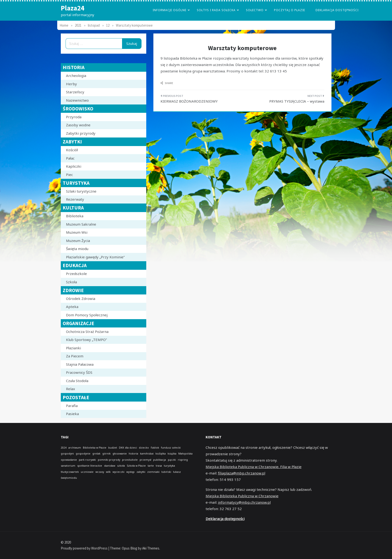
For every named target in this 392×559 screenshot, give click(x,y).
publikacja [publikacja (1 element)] (160, 460)
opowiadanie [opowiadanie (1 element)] (69, 460)
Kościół (72, 150)
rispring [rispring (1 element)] (183, 460)
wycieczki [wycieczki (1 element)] (118, 472)
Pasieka (72, 414)
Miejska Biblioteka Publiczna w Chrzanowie (242, 496)
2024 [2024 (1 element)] (64, 448)
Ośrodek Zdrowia (81, 298)
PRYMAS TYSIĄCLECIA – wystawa (297, 101)
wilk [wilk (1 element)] (108, 472)
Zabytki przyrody (81, 133)
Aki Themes (151, 548)
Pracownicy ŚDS (79, 372)
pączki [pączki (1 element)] (172, 460)
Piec (69, 175)
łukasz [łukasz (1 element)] (177, 472)
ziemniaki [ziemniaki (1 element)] (153, 472)
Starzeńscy (75, 92)
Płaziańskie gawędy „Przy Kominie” (95, 257)
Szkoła (71, 282)
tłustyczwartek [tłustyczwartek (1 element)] (70, 472)
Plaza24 (73, 8)
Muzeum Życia (78, 241)
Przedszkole (76, 274)
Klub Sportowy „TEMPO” (86, 340)
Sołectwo (255, 10)
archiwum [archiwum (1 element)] (75, 448)
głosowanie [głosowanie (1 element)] (120, 454)
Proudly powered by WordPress (85, 548)
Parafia (72, 406)
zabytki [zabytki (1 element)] (141, 472)
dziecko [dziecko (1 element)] (144, 448)
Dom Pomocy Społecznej (87, 315)
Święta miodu (77, 249)
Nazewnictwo (77, 100)
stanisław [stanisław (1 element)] (110, 466)
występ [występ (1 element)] (130, 472)
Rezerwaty (75, 199)
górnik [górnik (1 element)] (106, 454)
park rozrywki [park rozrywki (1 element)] (87, 460)
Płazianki (73, 348)
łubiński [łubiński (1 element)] (166, 472)
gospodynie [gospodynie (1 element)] (83, 454)
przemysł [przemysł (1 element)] (145, 460)
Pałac (70, 158)
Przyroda (74, 117)
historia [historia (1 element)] (133, 454)
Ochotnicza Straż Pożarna (87, 332)
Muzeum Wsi (77, 232)
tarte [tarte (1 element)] (151, 466)
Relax (71, 389)
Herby (71, 84)
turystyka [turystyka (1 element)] (169, 466)
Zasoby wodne (78, 125)
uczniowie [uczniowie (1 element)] (87, 472)
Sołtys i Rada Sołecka (216, 10)
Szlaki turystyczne (81, 191)
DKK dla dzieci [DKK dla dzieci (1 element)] (128, 448)
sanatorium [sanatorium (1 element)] (68, 466)
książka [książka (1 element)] (172, 454)
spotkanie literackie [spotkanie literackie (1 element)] (90, 466)
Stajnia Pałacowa (80, 364)
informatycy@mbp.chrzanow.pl (244, 502)
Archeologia (76, 76)
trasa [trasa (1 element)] (159, 466)
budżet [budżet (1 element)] (113, 448)
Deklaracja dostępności (337, 10)
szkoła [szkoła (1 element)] (121, 466)
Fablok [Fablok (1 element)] (155, 448)
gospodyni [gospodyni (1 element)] (67, 454)
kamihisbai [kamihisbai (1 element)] (147, 454)
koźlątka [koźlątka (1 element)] (161, 454)
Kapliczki (74, 166)
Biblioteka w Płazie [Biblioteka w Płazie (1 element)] (95, 448)
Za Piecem (75, 356)
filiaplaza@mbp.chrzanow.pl (242, 473)
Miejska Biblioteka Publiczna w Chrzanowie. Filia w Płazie (254, 467)
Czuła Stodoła (77, 381)
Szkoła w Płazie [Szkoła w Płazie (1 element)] (136, 466)
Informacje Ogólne (170, 10)
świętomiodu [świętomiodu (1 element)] (69, 478)
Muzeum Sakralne (81, 224)
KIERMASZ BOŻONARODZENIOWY (189, 101)
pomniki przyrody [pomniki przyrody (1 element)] (109, 460)
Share (167, 83)
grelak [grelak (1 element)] (96, 454)
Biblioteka (75, 216)
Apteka (72, 307)
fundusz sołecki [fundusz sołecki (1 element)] (171, 448)
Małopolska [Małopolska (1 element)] (185, 454)
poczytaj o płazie (290, 10)
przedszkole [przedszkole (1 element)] (130, 460)
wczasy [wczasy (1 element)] (100, 472)
